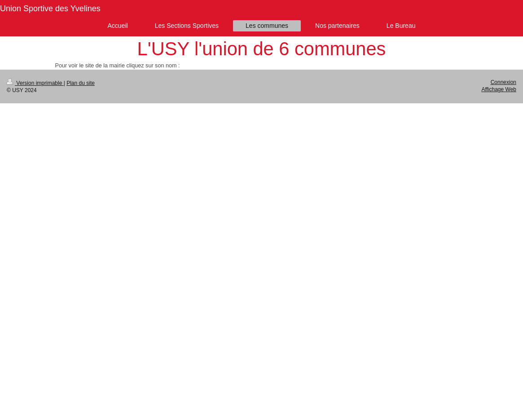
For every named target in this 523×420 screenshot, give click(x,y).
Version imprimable (35, 83)
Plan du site (81, 83)
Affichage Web (499, 89)
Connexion (503, 82)
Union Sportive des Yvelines (50, 9)
